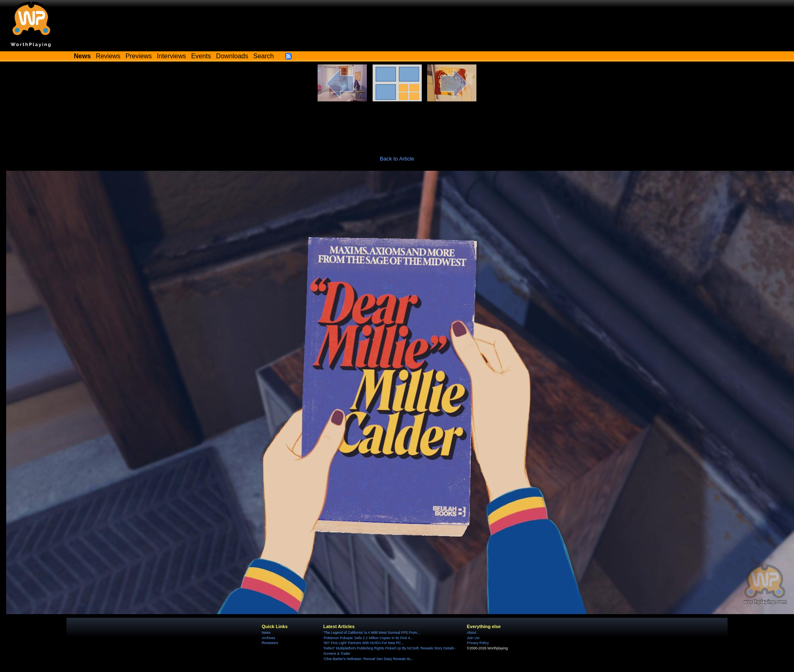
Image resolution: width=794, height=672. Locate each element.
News (266, 633)
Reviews (108, 56)
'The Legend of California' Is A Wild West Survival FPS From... (372, 633)
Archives (269, 638)
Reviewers (270, 643)
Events (201, 56)
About (471, 633)
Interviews (171, 56)
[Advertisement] (397, 124)
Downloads (232, 56)
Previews (139, 56)
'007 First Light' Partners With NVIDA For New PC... (364, 643)
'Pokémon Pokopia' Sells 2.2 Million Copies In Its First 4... (368, 638)
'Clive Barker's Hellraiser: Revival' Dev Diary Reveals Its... (368, 659)
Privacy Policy (478, 643)
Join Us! (473, 638)
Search (263, 56)
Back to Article (397, 159)
